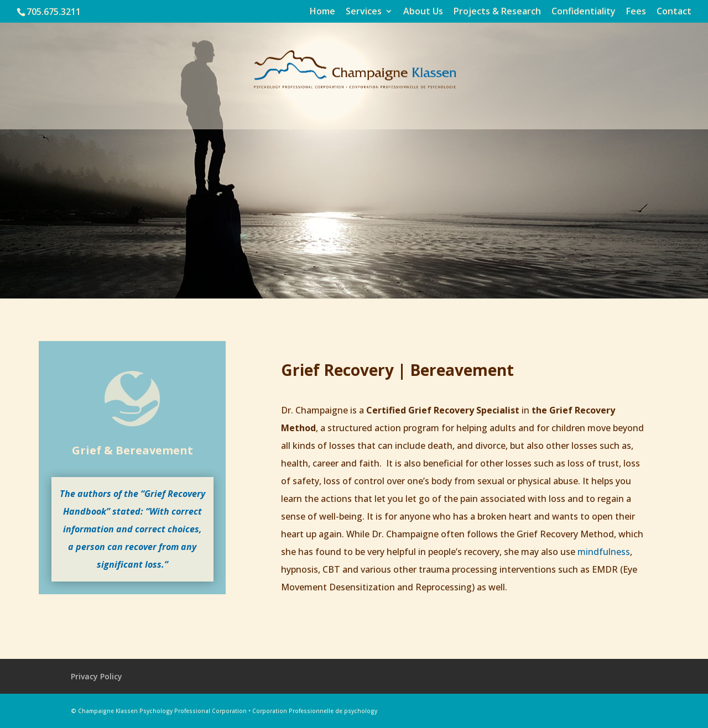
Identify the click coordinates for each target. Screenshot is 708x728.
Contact (674, 12)
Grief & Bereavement (132, 450)
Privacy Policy (97, 676)
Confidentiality (584, 12)
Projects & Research (497, 12)
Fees (636, 12)
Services (364, 12)
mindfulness (604, 552)
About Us (423, 12)
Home (322, 12)
